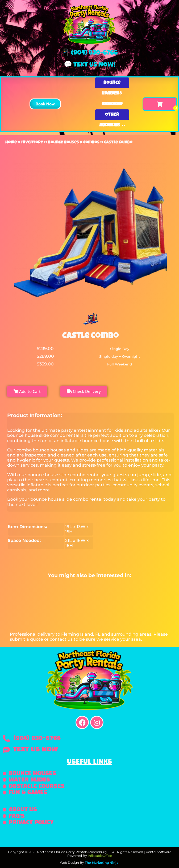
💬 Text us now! (90, 65)
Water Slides (112, 95)
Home (11, 143)
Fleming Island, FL (81, 634)
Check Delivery (84, 391)
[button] (45, 104)
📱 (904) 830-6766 (89, 53)
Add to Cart (27, 391)
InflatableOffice (100, 856)
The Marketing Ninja (102, 863)
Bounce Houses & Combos (112, 84)
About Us (113, 125)
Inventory (32, 143)
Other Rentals (112, 116)
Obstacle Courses (112, 106)
